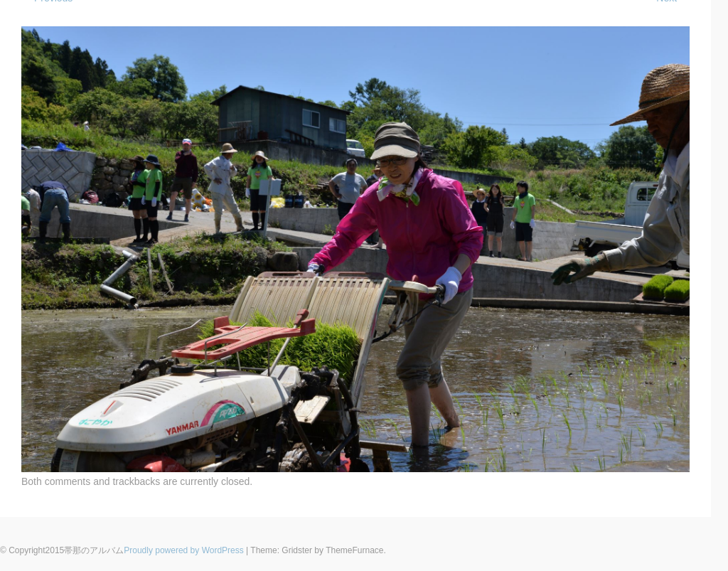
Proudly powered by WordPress (184, 550)
